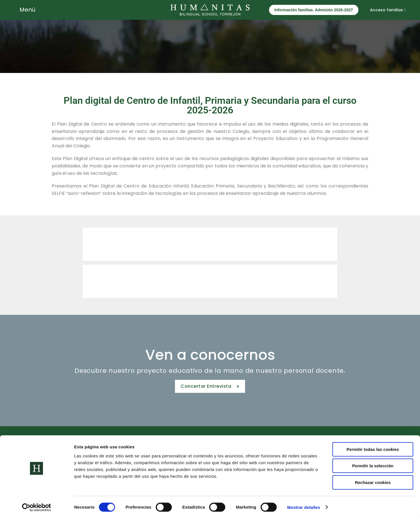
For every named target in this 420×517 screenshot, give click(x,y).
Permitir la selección (373, 465)
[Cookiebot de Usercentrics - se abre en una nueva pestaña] (37, 506)
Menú (27, 10)
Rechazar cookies (373, 481)
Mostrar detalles (304, 506)
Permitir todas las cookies (373, 448)
